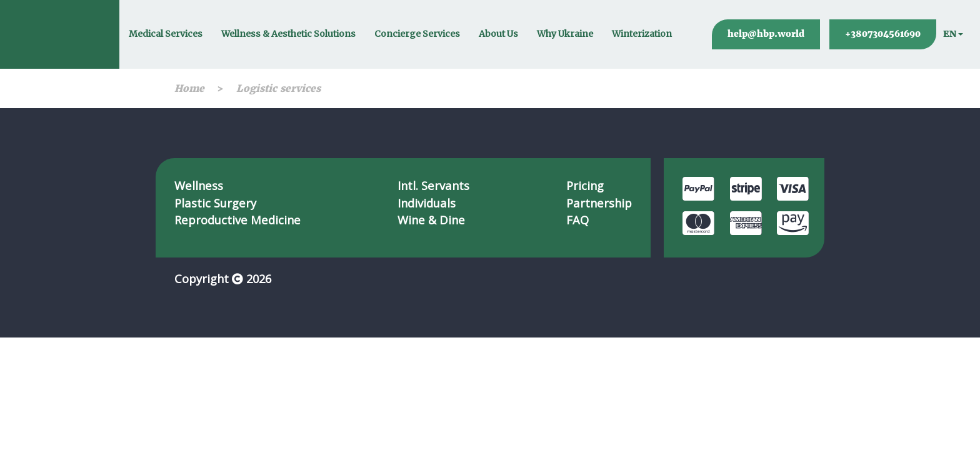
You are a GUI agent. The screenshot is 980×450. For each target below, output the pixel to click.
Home (189, 88)
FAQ (577, 220)
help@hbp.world (766, 34)
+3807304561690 (883, 34)
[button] (953, 34)
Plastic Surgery (215, 203)
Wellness (199, 185)
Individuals (427, 203)
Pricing (585, 185)
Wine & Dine (431, 220)
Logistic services (278, 88)
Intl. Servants (433, 185)
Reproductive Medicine (237, 220)
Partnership (599, 203)
